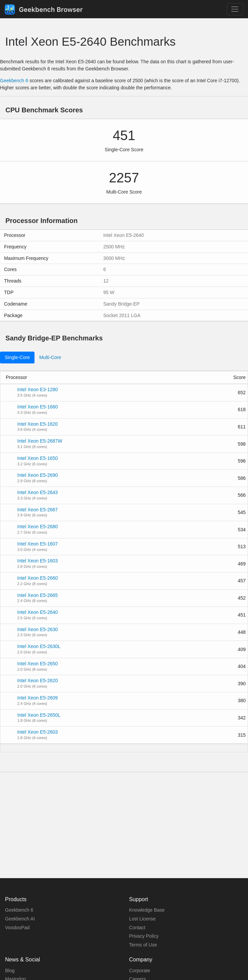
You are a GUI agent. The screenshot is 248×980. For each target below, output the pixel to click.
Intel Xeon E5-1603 (38, 561)
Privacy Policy (144, 936)
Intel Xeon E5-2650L (39, 715)
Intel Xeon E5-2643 (38, 492)
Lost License (143, 919)
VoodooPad (17, 928)
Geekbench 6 (14, 81)
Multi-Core (50, 357)
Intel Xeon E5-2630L (39, 646)
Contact (137, 928)
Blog (10, 971)
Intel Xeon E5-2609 (38, 698)
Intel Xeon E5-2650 (38, 664)
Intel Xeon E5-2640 (38, 612)
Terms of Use (143, 945)
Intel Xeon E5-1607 (38, 544)
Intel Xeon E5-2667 (38, 510)
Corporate (140, 971)
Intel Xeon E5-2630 (38, 629)
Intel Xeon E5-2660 (38, 578)
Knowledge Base (147, 910)
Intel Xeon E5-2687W (40, 441)
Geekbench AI (20, 919)
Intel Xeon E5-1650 (38, 458)
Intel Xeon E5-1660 (38, 407)
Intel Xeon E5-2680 (38, 527)
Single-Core (17, 357)
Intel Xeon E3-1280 (38, 389)
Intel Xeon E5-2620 (38, 681)
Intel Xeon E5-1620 (38, 424)
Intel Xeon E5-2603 (38, 732)
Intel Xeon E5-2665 (38, 595)
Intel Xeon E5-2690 (38, 475)
